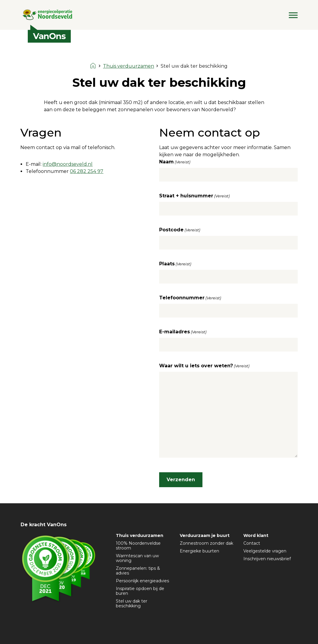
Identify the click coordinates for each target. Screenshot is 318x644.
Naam (175, 162)
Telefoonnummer (190, 298)
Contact (252, 543)
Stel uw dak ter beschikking (132, 603)
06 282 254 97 (87, 171)
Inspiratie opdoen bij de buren (140, 591)
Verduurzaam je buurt (205, 535)
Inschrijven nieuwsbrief (267, 559)
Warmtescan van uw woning (137, 558)
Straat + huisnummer (194, 196)
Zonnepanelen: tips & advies (138, 571)
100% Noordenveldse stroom (138, 546)
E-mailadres (183, 332)
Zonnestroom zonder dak (206, 543)
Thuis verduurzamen (140, 535)
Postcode (180, 230)
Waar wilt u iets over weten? (204, 366)
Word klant (256, 535)
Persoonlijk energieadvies (142, 581)
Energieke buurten (199, 551)
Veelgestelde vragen (265, 551)
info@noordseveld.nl (68, 164)
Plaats (175, 264)
